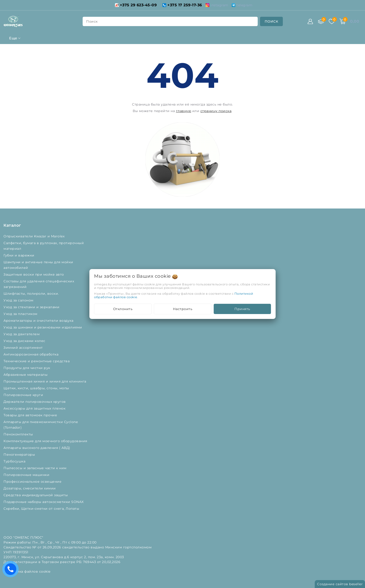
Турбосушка (15, 461)
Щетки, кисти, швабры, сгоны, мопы (37, 388)
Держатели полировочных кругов (35, 402)
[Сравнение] (321, 21)
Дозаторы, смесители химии (30, 488)
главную (184, 111)
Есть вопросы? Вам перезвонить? (12, 571)
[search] (272, 21)
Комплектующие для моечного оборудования (46, 441)
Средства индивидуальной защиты (36, 495)
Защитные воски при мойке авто (34, 274)
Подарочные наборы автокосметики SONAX (45, 502)
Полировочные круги (24, 395)
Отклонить (123, 309)
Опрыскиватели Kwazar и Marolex (35, 236)
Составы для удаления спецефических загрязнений (39, 284)
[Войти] (310, 21)
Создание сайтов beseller (340, 584)
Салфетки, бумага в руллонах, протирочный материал (44, 246)
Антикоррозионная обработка (32, 354)
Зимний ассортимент (24, 348)
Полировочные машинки (27, 475)
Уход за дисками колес (25, 341)
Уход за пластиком (21, 314)
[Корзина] (342, 21)
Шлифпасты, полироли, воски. (32, 294)
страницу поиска (216, 111)
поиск (92, 21)
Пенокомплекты (19, 434)
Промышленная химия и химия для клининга (45, 381)
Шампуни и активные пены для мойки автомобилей (38, 265)
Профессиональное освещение (33, 482)
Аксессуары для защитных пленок (35, 408)
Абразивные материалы (26, 375)
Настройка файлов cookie (27, 571)
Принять (242, 309)
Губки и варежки (20, 255)
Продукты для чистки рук (27, 368)
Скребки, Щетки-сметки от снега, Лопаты (42, 509)
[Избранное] (332, 21)
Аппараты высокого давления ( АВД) (37, 448)
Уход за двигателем (22, 334)
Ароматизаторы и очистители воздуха (39, 321)
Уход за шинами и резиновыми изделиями (43, 327)
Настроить (183, 309)
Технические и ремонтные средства (37, 361)
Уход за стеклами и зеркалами (32, 307)
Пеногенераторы (20, 455)
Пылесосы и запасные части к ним (35, 468)
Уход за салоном (19, 300)
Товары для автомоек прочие (31, 415)
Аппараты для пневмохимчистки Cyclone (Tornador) (41, 425)
